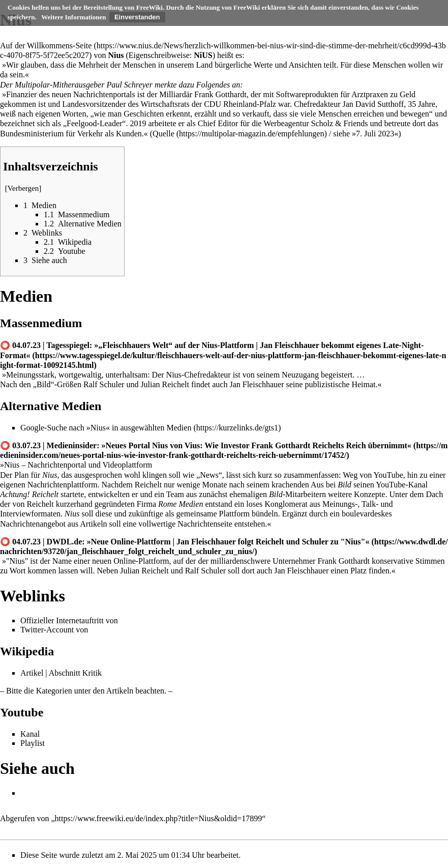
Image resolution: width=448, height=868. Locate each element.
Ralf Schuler (104, 384)
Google (32, 428)
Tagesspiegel (68, 345)
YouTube (389, 475)
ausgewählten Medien (156, 428)
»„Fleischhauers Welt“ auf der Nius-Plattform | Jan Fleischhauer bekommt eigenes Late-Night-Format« (212, 350)
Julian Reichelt (165, 384)
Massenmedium (41, 323)
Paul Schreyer (129, 85)
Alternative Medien (51, 406)
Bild (44, 384)
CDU (213, 104)
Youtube (22, 712)
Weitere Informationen (73, 17)
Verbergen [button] (23, 188)
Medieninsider (72, 445)
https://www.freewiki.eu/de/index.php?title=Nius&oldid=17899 (159, 818)
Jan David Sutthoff (374, 104)
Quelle (163, 134)
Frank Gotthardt (220, 94)
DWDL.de (65, 542)
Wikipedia (27, 651)
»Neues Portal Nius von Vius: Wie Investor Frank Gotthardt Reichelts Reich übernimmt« (257, 445)
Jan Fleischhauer (257, 384)
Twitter (32, 630)
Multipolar (32, 85)
